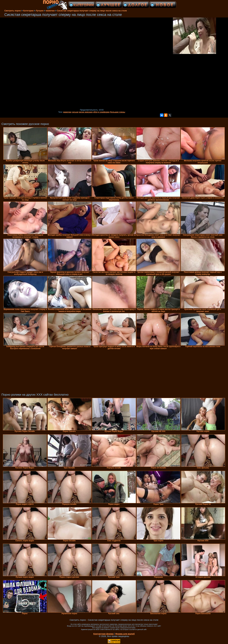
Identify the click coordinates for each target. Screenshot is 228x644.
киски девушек (86, 112)
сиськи (75, 112)
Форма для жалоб (125, 634)
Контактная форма (103, 634)
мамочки (67, 112)
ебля (95, 112)
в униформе (104, 112)
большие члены (118, 112)
